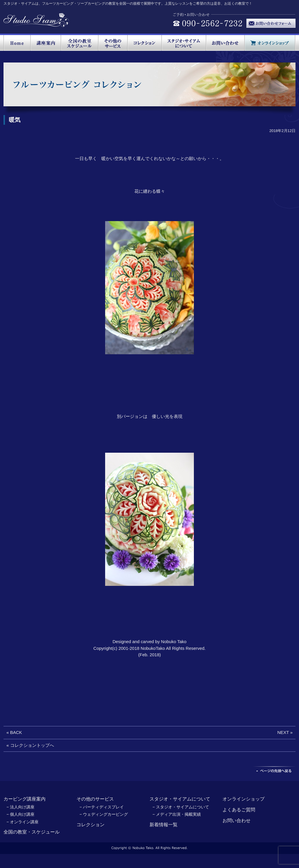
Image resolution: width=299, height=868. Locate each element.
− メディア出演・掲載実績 (177, 814)
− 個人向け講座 (20, 814)
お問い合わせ (237, 821)
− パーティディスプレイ (102, 807)
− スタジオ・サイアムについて (181, 807)
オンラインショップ (244, 799)
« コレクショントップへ (30, 745)
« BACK (14, 732)
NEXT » (285, 732)
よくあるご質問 (239, 810)
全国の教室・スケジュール (32, 832)
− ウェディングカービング (104, 814)
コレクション (91, 825)
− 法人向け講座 (20, 807)
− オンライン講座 (22, 822)
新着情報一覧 (164, 825)
